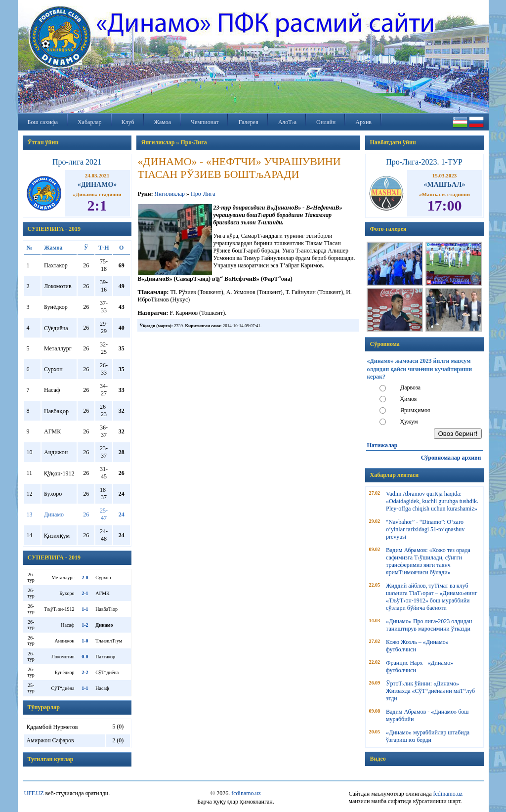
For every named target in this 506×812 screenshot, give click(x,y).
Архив (363, 122)
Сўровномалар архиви (451, 458)
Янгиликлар (170, 194)
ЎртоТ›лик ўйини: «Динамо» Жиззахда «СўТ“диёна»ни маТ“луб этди (430, 691)
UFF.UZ (34, 793)
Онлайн (326, 122)
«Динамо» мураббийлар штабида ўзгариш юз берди (428, 736)
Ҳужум (409, 422)
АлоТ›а (287, 122)
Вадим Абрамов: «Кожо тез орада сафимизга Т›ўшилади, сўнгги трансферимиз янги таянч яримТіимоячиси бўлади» (428, 561)
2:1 (97, 205)
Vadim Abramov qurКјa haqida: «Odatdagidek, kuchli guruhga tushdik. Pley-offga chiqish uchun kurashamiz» (432, 501)
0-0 (85, 657)
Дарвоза (410, 387)
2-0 (85, 577)
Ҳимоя (408, 399)
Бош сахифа (43, 122)
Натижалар (382, 445)
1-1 (85, 609)
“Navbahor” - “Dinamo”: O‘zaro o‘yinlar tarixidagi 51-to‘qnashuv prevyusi (425, 529)
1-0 (85, 641)
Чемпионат (205, 122)
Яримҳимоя (415, 410)
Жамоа (163, 122)
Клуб (128, 122)
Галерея (248, 122)
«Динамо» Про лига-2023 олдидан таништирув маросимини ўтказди (429, 625)
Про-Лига (203, 194)
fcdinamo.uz (246, 793)
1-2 (85, 625)
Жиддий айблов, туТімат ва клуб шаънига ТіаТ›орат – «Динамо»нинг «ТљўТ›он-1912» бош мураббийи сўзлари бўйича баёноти (432, 597)
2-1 (85, 593)
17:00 (445, 205)
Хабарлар (90, 122)
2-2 (85, 672)
